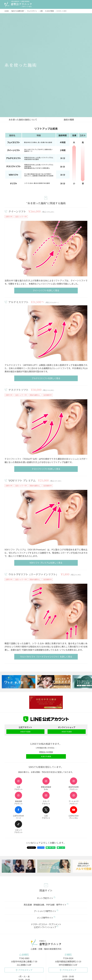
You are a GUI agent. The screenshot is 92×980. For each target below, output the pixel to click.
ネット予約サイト (46, 898)
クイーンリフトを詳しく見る (46, 290)
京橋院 (68, 955)
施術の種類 (69, 120)
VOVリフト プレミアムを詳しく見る (46, 563)
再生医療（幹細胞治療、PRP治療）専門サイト (46, 905)
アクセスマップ (24, 970)
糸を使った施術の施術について (23, 120)
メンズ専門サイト (46, 918)
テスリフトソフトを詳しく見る (46, 469)
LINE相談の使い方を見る (46, 748)
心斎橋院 (24, 955)
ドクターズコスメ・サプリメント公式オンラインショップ (46, 926)
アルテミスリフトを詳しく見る (46, 378)
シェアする (41, 848)
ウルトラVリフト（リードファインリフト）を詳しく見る (46, 657)
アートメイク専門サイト (46, 911)
